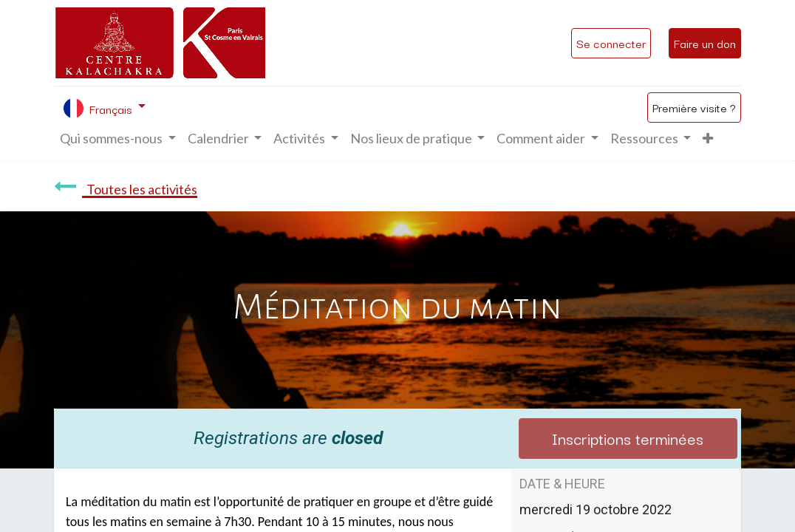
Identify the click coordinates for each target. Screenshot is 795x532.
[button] (708, 139)
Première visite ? (694, 107)
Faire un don (705, 43)
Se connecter (611, 43)
